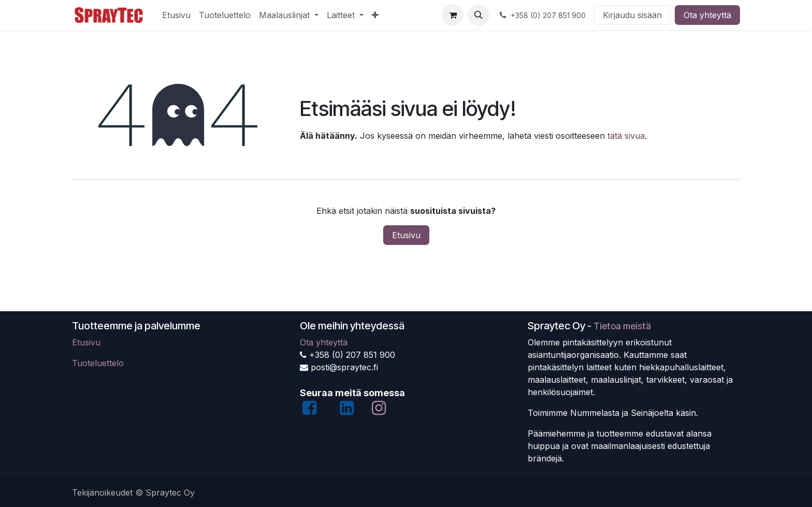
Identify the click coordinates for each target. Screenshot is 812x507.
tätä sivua (626, 136)
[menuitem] (176, 15)
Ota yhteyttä (707, 15)
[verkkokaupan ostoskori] (453, 15)
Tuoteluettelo (98, 363)
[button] (479, 15)
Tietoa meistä (622, 326)
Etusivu (406, 235)
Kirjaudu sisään (632, 15)
